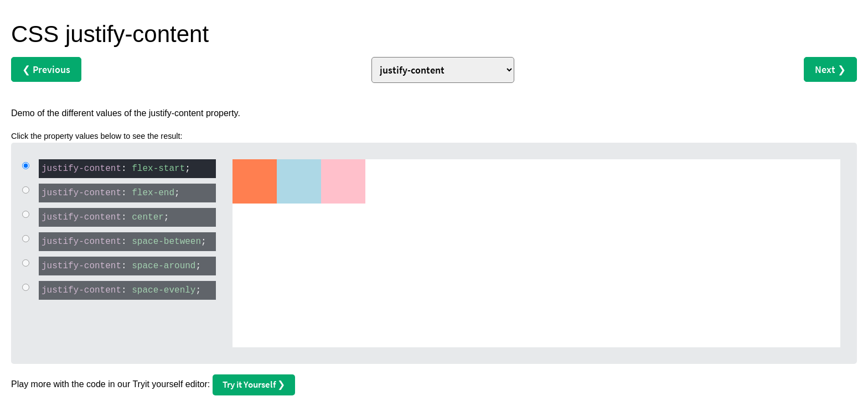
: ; (115, 168)
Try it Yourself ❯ (254, 384)
